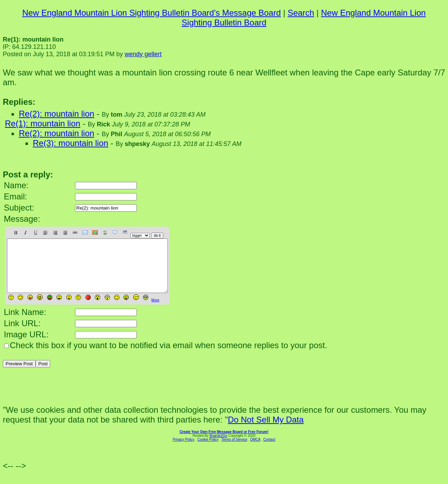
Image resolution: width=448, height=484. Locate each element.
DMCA (255, 450)
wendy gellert (143, 54)
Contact (269, 450)
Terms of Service (234, 450)
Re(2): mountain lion (57, 114)
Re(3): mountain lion (70, 143)
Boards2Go (219, 446)
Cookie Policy (208, 450)
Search (301, 13)
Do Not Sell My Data (266, 430)
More (155, 311)
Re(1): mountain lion (43, 123)
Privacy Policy (184, 450)
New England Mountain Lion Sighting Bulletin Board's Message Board (152, 13)
